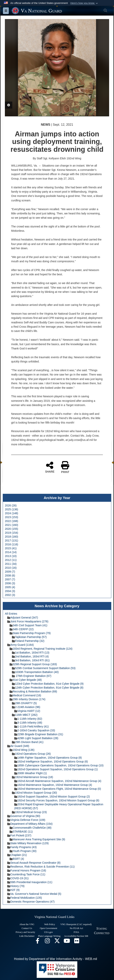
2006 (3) (10, 583)
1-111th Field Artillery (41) (31, 726)
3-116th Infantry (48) (28, 723)
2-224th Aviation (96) (26, 707)
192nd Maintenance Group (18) (33, 777)
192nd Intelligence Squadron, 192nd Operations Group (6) (51, 762)
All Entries (11, 614)
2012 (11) (11, 560)
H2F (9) (13, 890)
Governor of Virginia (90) (24, 816)
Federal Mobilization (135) (25, 898)
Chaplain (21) (17, 855)
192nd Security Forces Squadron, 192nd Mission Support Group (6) (57, 800)
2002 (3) (10, 595)
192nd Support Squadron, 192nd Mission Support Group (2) (52, 797)
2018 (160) (12, 537)
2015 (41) (11, 548)
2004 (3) (10, 591)
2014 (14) (11, 552)
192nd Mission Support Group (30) (34, 793)
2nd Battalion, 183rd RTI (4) (30, 656)
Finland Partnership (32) (28, 641)
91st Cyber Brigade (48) (26, 680)
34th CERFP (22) (22, 629)
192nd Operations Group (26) (31, 754)
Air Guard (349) (18, 746)
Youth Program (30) (23, 851)
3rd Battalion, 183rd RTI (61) (31, 660)
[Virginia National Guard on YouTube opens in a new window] (67, 942)
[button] (84, 3)
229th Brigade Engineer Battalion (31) (39, 734)
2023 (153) (12, 517)
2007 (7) (10, 579)
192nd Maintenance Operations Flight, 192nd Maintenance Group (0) (58, 789)
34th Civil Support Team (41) (28, 625)
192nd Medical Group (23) (29, 812)
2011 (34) (11, 564)
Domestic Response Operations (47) (31, 902)
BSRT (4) (17, 859)
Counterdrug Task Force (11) (26, 874)
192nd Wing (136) (22, 750)
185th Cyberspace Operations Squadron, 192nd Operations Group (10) (59, 765)
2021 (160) (12, 525)
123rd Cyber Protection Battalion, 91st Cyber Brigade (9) (48, 684)
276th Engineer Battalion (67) (32, 676)
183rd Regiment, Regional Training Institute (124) (41, 649)
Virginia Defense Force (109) (26, 820)
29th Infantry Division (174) (27, 699)
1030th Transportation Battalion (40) (35, 672)
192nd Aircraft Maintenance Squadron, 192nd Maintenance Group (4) (58, 781)
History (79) (16, 886)
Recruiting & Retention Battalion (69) (33, 691)
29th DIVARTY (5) (24, 703)
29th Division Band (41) (28, 742)
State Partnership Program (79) (30, 633)
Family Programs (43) (22, 847)
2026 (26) (11, 505)
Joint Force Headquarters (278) (28, 621)
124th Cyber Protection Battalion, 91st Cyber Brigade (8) (48, 688)
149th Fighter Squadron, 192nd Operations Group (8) (48, 758)
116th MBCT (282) (25, 715)
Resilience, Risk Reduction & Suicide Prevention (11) (41, 867)
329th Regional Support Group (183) (33, 664)
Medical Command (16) (25, 695)
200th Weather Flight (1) (31, 773)
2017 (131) (12, 540)
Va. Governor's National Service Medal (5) (34, 894)
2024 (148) (12, 513)
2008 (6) (10, 576)
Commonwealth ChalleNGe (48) (30, 828)
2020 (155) (12, 529)
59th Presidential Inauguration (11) (30, 882)
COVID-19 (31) (18, 878)
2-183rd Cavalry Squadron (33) (35, 730)
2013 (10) (11, 556)
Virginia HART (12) (27, 711)
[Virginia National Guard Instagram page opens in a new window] (47, 942)
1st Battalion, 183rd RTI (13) (31, 653)
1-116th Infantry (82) (28, 719)
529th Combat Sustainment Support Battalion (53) (44, 668)
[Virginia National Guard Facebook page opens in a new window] (37, 942)
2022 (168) (12, 521)
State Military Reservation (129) (28, 843)
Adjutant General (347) (23, 618)
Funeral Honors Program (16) (27, 870)
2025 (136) (12, 509)
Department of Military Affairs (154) (30, 824)
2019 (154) (12, 533)
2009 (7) (10, 572)
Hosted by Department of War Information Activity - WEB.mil (56, 959)
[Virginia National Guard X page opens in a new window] (57, 942)
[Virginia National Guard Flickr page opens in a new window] (77, 942)
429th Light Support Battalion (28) (36, 738)
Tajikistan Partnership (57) (29, 637)
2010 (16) (11, 568)
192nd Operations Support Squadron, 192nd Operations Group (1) (56, 769)
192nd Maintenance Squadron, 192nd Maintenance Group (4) (53, 785)
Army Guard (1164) (20, 645)
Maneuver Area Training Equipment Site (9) (37, 839)
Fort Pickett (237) (19, 835)
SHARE (50, 467)
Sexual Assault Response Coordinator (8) (34, 863)
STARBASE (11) (21, 832)
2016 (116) (12, 544)
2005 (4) (10, 587)
